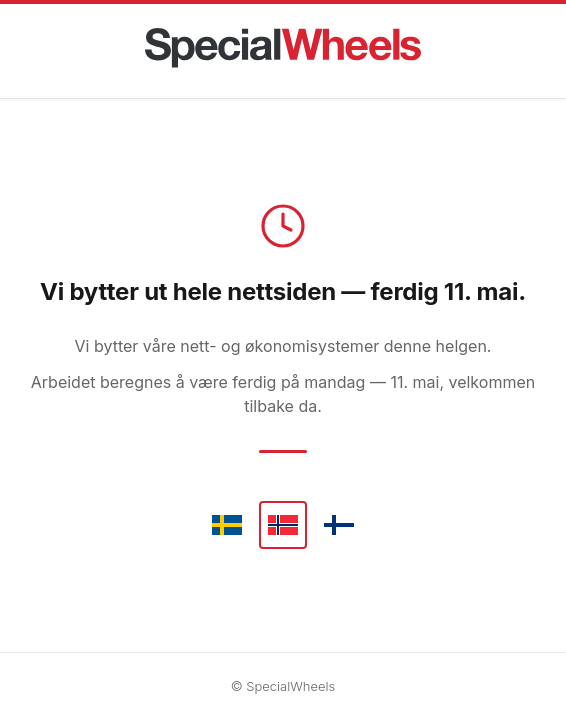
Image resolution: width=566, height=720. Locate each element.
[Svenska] (227, 525)
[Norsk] (283, 525)
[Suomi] (339, 525)
